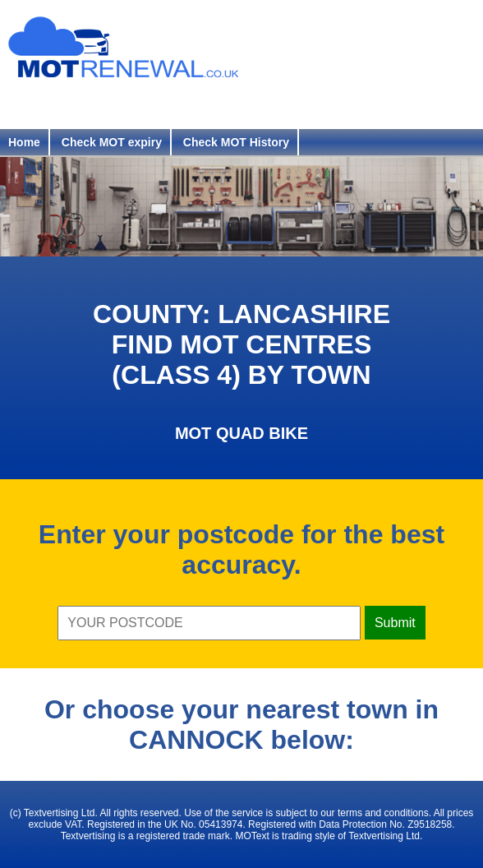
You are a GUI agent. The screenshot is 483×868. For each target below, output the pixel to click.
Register (44, 105)
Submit (395, 623)
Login (128, 105)
